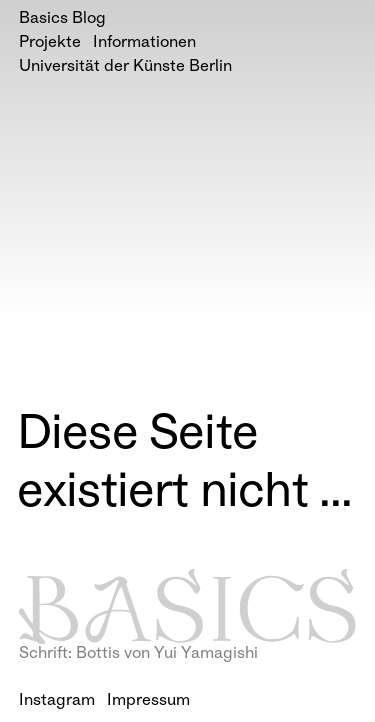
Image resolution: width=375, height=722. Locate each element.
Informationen (144, 43)
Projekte (50, 43)
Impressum (148, 701)
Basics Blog (62, 19)
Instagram (57, 701)
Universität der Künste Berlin (125, 67)
